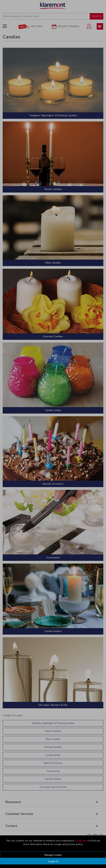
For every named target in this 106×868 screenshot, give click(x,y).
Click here (82, 841)
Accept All (53, 862)
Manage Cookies (53, 855)
